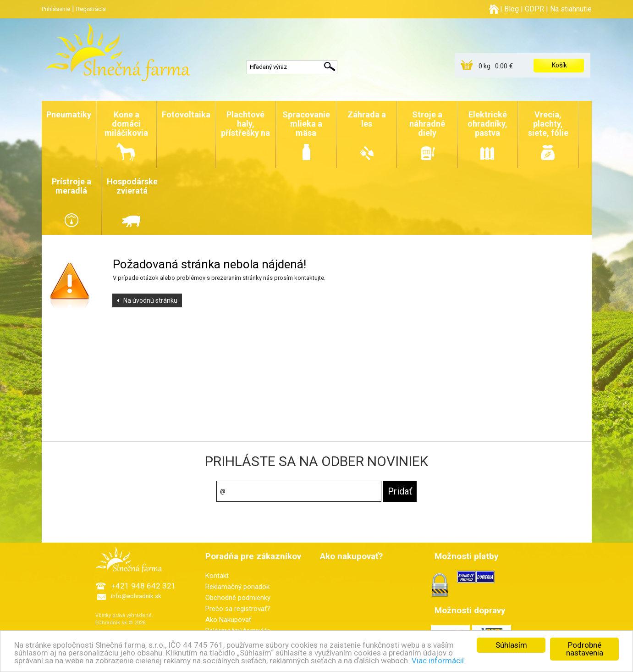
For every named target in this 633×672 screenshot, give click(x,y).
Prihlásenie (56, 9)
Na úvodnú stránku (150, 300)
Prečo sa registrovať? (238, 609)
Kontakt (217, 576)
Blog (512, 9)
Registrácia (91, 9)
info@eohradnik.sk (136, 596)
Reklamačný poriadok (237, 587)
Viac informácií (438, 661)
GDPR (534, 9)
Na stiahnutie (571, 9)
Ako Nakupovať (228, 620)
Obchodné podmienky (238, 598)
